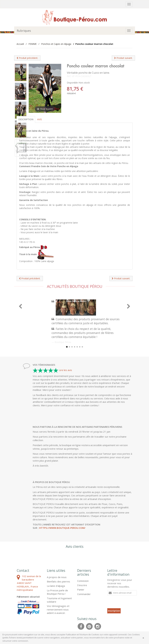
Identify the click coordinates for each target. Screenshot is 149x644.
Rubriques (24, 31)
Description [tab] (26, 119)
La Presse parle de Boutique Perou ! (57, 592)
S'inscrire (82, 585)
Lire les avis (65, 370)
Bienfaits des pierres (58, 581)
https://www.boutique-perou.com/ (62, 528)
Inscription (114, 611)
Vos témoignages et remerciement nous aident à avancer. (58, 609)
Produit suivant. (123, 58)
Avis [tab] (40, 119)
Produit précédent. (27, 58)
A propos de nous (57, 577)
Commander (84, 594)
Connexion (83, 581)
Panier (81, 590)
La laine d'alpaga (56, 586)
